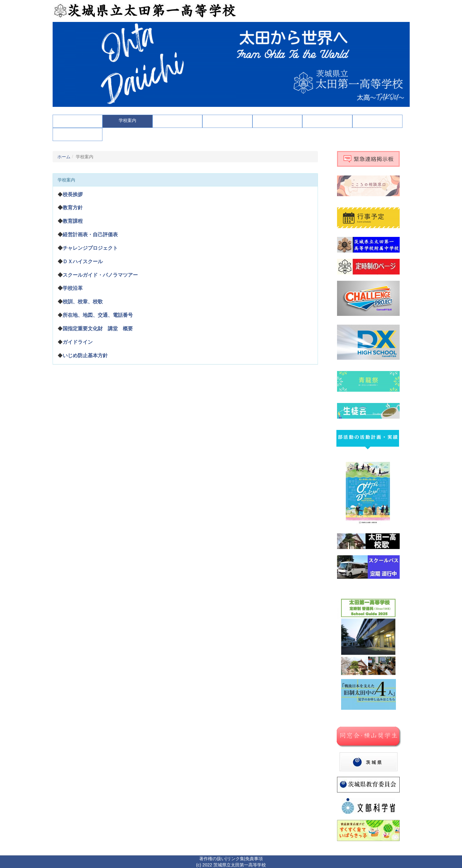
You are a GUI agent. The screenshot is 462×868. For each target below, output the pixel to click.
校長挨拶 (73, 194)
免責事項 (254, 859)
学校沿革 (73, 288)
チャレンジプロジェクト (90, 248)
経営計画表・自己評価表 (90, 235)
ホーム (64, 157)
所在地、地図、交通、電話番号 (98, 315)
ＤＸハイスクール (83, 261)
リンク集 (236, 859)
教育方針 (73, 208)
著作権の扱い (212, 859)
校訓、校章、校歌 (83, 302)
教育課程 (73, 221)
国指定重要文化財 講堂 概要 (98, 329)
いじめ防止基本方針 (85, 356)
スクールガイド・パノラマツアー (100, 275)
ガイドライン (78, 342)
